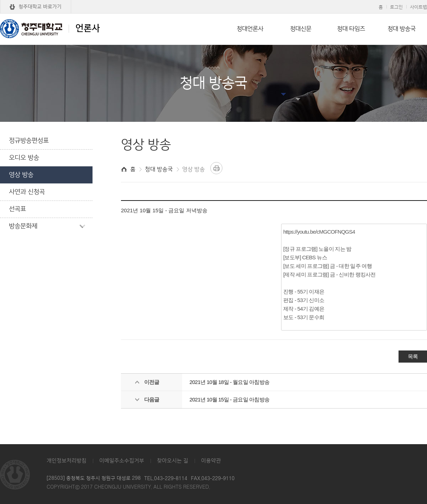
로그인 (396, 7)
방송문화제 (23, 226)
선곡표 (17, 209)
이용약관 (211, 461)
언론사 (50, 28)
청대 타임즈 (351, 29)
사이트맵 (418, 7)
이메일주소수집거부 (122, 461)
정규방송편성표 (29, 141)
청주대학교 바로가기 (40, 7)
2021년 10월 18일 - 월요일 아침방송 (230, 382)
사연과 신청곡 (27, 192)
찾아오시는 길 (173, 461)
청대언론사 (250, 29)
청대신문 (301, 29)
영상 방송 (21, 175)
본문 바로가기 (213, 0)
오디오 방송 (24, 158)
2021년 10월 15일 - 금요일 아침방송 (230, 399)
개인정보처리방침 (67, 461)
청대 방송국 (402, 29)
